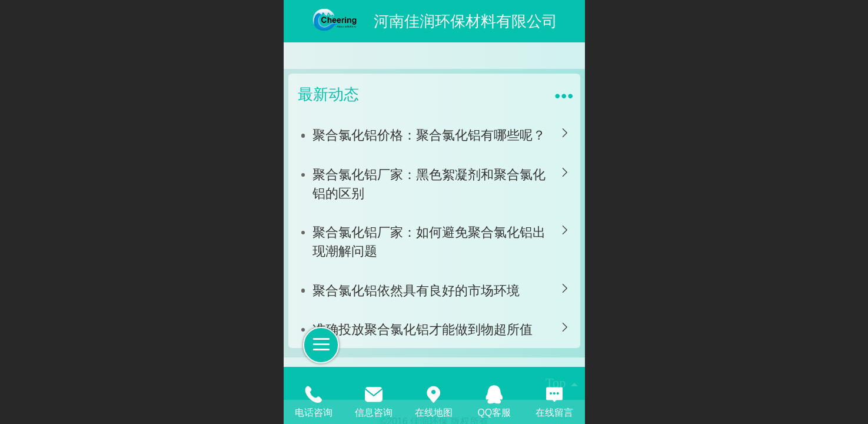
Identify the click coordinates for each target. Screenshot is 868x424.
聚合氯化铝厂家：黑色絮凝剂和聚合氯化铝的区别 (429, 184)
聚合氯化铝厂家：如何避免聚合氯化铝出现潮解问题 (429, 242)
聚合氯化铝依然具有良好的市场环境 (416, 291)
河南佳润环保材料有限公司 (465, 21)
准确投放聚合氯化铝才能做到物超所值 (423, 329)
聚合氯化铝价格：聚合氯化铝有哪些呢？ (429, 135)
